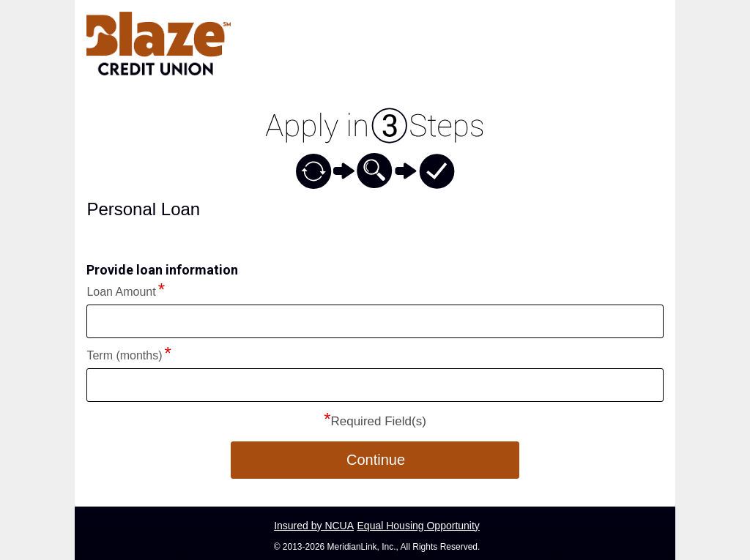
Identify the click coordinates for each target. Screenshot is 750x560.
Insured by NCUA (314, 526)
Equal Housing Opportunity (419, 526)
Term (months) (124, 355)
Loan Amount (121, 292)
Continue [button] (376, 460)
